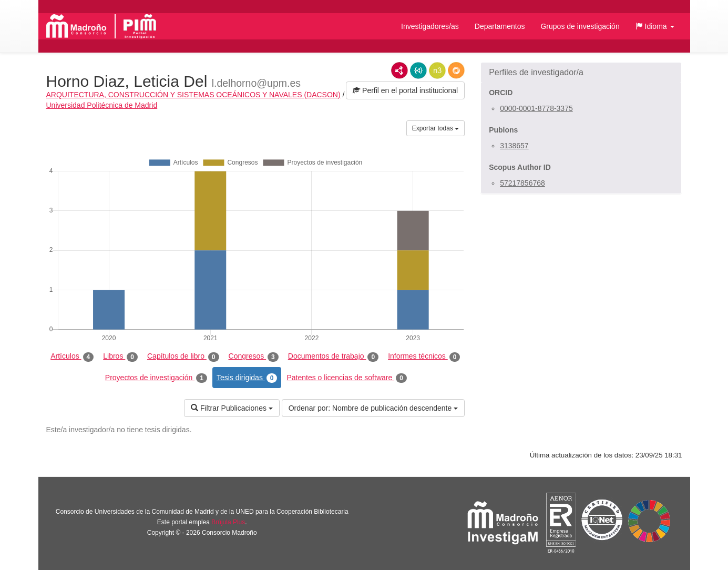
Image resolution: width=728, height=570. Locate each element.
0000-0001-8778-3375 (536, 108)
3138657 (514, 146)
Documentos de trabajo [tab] (333, 357)
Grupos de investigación (580, 26)
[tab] (581, 73)
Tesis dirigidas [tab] (247, 378)
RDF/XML (399, 70)
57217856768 (522, 183)
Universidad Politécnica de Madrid (102, 105)
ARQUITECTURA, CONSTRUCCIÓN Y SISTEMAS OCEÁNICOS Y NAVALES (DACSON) (193, 95)
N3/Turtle (437, 70)
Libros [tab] (120, 357)
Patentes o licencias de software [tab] (346, 378)
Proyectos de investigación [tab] (156, 378)
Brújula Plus (228, 522)
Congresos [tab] (254, 357)
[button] (655, 26)
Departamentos (500, 26)
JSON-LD (418, 70)
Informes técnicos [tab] (424, 357)
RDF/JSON (456, 70)
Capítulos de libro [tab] (183, 357)
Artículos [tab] (72, 357)
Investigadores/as (430, 26)
